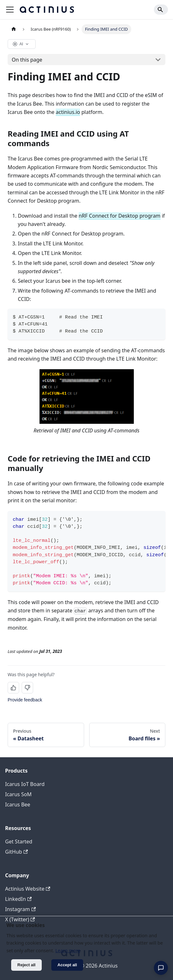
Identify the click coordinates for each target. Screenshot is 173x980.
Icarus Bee (18, 804)
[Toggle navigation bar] (10, 10)
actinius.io (68, 112)
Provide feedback (25, 700)
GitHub (16, 852)
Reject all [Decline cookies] (27, 965)
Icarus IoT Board (25, 784)
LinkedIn (18, 899)
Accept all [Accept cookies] (67, 965)
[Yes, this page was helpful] (13, 688)
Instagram (20, 909)
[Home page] (14, 29)
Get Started (19, 842)
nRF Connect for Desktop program (120, 216)
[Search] (161, 10)
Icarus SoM (18, 794)
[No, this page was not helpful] (27, 688)
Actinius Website (28, 889)
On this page (27, 60)
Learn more (68, 950)
